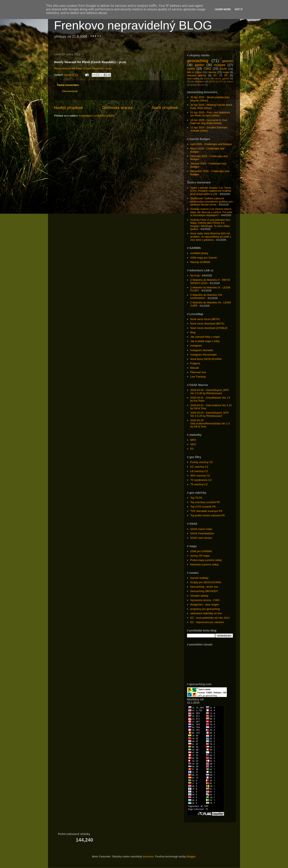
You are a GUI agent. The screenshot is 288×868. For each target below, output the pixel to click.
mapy (226, 72)
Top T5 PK (196, 498)
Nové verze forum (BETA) (205, 319)
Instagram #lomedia (202, 350)
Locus (207, 78)
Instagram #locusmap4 (203, 355)
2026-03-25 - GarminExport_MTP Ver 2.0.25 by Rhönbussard (209, 414)
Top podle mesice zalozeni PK (207, 515)
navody (212, 72)
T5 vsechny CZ (199, 484)
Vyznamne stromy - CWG (205, 600)
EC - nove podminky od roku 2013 (210, 618)
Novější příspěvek (68, 108)
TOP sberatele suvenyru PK (206, 511)
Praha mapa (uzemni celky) (206, 560)
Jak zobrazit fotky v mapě (205, 337)
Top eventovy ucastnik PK (205, 502)
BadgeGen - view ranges (204, 605)
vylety (191, 69)
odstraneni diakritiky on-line (206, 613)
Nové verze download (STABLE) (209, 328)
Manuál (194, 368)
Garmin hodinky (199, 578)
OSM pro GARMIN (201, 551)
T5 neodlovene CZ (201, 480)
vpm (203, 85)
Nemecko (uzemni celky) (204, 564)
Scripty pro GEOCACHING (206, 582)
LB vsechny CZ (199, 471)
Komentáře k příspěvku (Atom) (97, 116)
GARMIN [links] (199, 253)
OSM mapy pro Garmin (204, 258)
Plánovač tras (198, 372)
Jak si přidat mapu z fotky (205, 341)
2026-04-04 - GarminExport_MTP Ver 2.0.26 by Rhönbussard (209, 392)
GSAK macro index (201, 529)
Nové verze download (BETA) (207, 324)
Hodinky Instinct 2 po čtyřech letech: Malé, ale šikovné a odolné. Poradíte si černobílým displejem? (211, 212)
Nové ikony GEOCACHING (206, 359)
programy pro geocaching (205, 609)
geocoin (227, 61)
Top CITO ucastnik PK (203, 507)
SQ (189, 81)
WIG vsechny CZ (200, 476)
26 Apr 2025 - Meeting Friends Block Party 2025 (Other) (211, 106)
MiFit (193, 440)
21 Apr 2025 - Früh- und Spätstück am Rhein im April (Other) (210, 114)
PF (226, 75)
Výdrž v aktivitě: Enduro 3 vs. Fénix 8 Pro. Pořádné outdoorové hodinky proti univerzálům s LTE (211, 191)
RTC (221, 82)
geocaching (198, 61)
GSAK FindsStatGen (202, 533)
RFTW (212, 82)
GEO (193, 444)
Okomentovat (70, 91)
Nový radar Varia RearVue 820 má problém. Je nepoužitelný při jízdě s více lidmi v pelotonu (211, 237)
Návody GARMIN (200, 262)
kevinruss (148, 856)
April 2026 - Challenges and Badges (211, 144)
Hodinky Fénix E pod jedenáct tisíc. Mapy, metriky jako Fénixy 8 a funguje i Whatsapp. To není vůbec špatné (210, 225)
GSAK (223, 69)
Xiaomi (230, 82)
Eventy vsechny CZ (201, 462)
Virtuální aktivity (199, 596)
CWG (207, 69)
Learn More (223, 9)
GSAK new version (201, 538)
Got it (239, 9)
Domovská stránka (117, 108)
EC (215, 75)
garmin (200, 65)
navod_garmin (222, 78)
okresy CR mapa (200, 556)
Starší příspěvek (165, 108)
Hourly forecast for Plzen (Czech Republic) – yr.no (83, 68)
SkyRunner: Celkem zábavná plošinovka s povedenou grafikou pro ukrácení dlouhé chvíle (211, 201)
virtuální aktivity (197, 75)
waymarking (193, 78)
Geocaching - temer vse (204, 587)
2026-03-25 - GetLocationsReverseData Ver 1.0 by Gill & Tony (210, 423)
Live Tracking (198, 377)
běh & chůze (194, 72)
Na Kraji (195, 275)
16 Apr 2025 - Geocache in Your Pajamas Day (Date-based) (209, 122)
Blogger (191, 856)
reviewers (200, 81)
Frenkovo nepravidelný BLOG (133, 25)
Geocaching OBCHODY (204, 591)
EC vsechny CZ (199, 467)
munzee (220, 65)
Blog (193, 332)
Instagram (196, 346)
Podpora (195, 363)
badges (194, 85)
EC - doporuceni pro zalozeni (207, 622)
